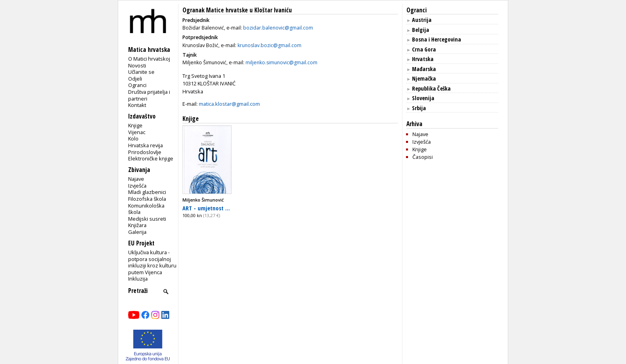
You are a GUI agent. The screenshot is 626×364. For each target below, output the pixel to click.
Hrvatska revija (146, 145)
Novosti (137, 65)
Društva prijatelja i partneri (149, 95)
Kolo (133, 138)
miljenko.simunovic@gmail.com (281, 62)
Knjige (135, 125)
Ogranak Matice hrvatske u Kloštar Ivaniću (237, 10)
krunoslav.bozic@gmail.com (269, 45)
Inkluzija (138, 279)
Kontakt (137, 105)
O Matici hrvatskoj (149, 59)
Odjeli (135, 79)
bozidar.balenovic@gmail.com (278, 28)
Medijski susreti (147, 219)
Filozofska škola (147, 199)
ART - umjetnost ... (206, 208)
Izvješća (137, 186)
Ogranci (137, 85)
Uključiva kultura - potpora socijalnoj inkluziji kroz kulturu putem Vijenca (152, 262)
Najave (136, 179)
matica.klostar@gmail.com (229, 104)
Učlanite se (141, 72)
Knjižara (137, 225)
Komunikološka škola (146, 209)
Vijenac (137, 132)
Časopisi (423, 157)
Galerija (137, 232)
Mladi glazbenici (147, 192)
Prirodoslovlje (145, 152)
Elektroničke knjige (151, 158)
